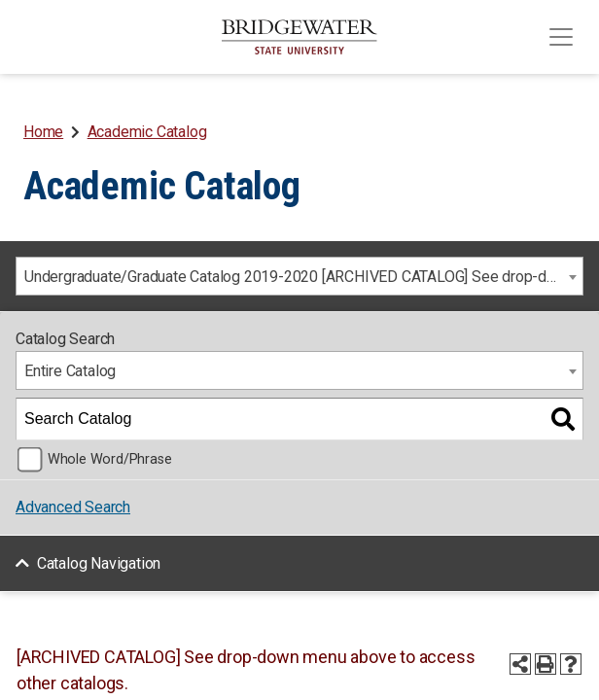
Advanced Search (73, 507)
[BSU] (299, 37)
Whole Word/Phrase (110, 459)
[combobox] (299, 276)
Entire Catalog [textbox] (70, 371)
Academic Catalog (147, 132)
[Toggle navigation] (561, 37)
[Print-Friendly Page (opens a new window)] (546, 664)
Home (43, 132)
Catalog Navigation (99, 563)
